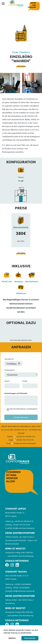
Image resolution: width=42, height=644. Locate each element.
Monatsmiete (21, 227)
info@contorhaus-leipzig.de (23, 443)
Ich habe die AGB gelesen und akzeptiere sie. (22, 409)
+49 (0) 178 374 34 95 (24, 440)
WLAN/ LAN (7, 281)
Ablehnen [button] (12, 638)
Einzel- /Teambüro (21, 52)
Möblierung (21, 293)
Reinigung (18, 281)
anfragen (21, 66)
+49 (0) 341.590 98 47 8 (24, 436)
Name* (7, 381)
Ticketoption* (10, 370)
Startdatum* (9, 359)
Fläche (21, 177)
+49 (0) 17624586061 (22, 584)
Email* (25, 381)
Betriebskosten (32, 281)
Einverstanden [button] (30, 638)
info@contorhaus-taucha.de (22, 591)
